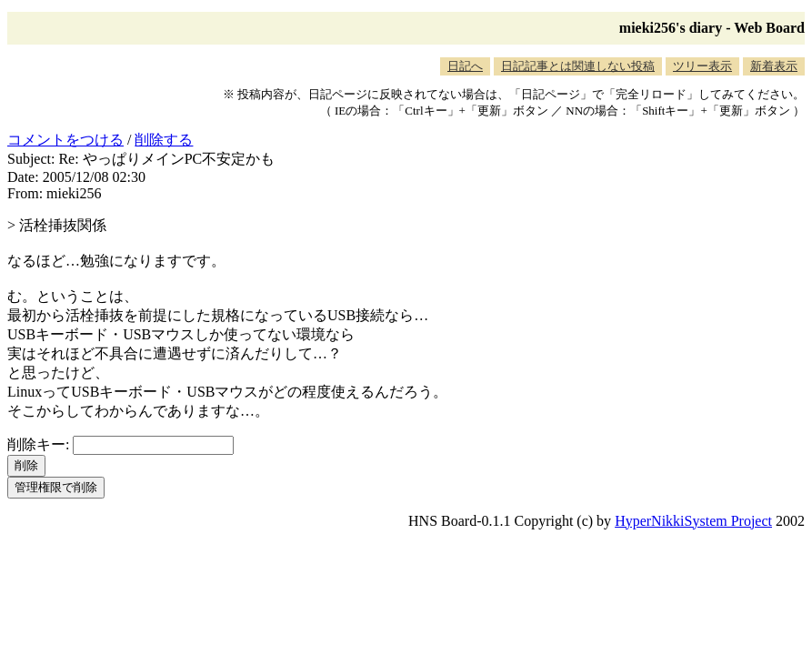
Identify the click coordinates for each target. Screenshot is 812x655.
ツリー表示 (702, 66)
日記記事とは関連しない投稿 (578, 66)
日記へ (465, 66)
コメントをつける (65, 140)
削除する (164, 140)
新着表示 (774, 66)
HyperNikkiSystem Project (693, 521)
